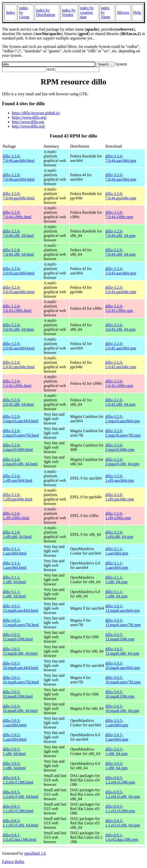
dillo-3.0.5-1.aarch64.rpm (117, 723)
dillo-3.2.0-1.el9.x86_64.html (17, 534)
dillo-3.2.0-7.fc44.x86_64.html (18, 233)
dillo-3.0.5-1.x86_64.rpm (116, 751)
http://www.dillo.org (28, 122)
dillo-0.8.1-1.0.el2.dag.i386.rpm (122, 837)
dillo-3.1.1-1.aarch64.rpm (117, 551)
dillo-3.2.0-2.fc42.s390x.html (17, 383)
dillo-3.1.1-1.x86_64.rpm (116, 580)
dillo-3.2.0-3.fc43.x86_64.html (18, 327)
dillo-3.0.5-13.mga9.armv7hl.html (21, 623)
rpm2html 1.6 (35, 853)
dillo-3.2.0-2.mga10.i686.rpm (120, 447)
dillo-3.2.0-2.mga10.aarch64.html (21, 419)
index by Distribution (46, 12)
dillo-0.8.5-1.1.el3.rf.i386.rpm (120, 809)
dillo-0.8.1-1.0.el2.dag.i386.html (20, 837)
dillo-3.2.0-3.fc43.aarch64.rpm (121, 271)
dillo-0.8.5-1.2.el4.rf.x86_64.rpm (122, 794)
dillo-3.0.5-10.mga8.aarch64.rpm (122, 665)
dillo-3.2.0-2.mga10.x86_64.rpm (122, 462)
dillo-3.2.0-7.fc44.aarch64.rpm (121, 158)
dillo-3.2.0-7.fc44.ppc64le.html (19, 196)
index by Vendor (69, 12)
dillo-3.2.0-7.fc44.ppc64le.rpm (121, 196)
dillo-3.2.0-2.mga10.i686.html (18, 447)
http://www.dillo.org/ (29, 126)
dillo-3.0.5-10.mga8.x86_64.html (20, 708)
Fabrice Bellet (13, 862)
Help (137, 12)
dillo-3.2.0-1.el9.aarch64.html (18, 478)
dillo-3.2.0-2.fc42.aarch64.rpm (121, 346)
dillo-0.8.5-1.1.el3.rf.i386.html (18, 809)
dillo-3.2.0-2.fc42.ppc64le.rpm (121, 365)
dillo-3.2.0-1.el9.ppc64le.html (18, 497)
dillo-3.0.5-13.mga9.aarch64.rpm (122, 608)
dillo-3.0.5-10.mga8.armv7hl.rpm (123, 680)
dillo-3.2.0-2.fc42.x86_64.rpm (120, 402)
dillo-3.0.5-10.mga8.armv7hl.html (21, 680)
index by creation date (87, 12)
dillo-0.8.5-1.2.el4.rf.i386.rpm (120, 780)
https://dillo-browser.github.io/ (36, 113)
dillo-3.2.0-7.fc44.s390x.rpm (119, 215)
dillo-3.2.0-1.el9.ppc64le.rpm (120, 497)
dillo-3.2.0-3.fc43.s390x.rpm (119, 308)
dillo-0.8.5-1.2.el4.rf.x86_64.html (21, 794)
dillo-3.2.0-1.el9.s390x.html (16, 516)
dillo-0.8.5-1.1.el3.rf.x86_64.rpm (122, 823)
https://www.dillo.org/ (29, 117)
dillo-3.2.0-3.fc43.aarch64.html (19, 271)
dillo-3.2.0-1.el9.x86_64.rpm (119, 534)
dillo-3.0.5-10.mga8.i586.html (18, 694)
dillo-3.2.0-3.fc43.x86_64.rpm (120, 327)
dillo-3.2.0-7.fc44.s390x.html (17, 215)
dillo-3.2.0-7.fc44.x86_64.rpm (120, 233)
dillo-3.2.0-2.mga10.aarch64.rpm (122, 419)
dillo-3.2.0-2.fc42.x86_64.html (18, 402)
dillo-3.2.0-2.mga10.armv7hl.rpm (123, 433)
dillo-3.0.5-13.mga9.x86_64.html (20, 651)
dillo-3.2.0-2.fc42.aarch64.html (19, 346)
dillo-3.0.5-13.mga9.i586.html (18, 637)
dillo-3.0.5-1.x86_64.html (14, 751)
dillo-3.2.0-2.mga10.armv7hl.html (21, 433)
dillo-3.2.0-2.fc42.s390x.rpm (119, 383)
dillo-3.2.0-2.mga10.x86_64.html (20, 462)
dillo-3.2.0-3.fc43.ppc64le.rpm (121, 290)
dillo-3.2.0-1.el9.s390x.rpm (118, 516)
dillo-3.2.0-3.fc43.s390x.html (17, 308)
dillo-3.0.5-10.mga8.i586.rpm (120, 694)
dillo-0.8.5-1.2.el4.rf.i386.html (18, 780)
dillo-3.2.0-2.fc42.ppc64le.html (19, 365)
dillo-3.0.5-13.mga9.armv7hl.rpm (123, 623)
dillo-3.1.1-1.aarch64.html (15, 551)
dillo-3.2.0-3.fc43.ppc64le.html (19, 290)
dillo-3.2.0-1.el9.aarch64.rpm (120, 478)
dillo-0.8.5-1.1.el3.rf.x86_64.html (21, 823)
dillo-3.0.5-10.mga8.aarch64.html (21, 665)
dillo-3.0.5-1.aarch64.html (15, 723)
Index (10, 12)
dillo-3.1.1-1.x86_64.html (14, 580)
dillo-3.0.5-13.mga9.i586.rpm (120, 637)
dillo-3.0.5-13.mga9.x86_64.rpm (122, 651)
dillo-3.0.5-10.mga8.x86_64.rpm (122, 708)
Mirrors (123, 12)
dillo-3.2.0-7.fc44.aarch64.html (19, 158)
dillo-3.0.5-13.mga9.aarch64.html (21, 608)
